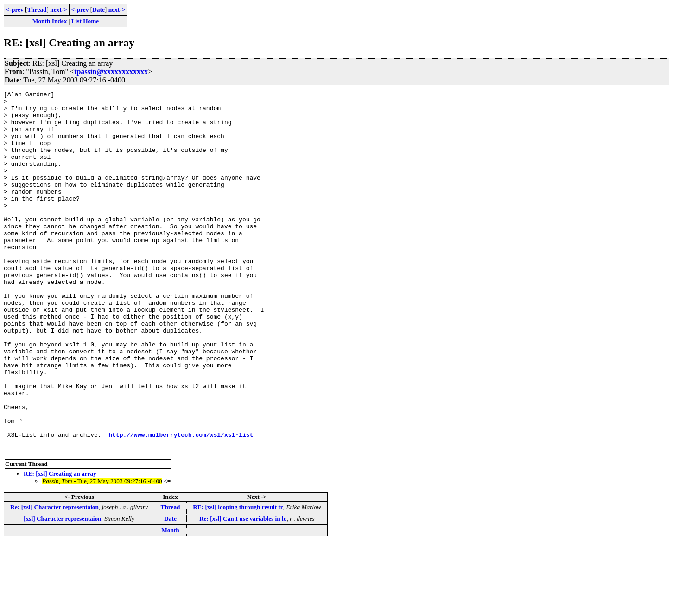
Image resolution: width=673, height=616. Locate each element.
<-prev (15, 9)
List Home (85, 21)
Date (98, 9)
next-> (58, 9)
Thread (37, 9)
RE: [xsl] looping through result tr (238, 579)
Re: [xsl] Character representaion (54, 579)
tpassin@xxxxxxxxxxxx (111, 72)
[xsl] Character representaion (62, 591)
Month (170, 602)
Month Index (50, 21)
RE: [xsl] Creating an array (60, 546)
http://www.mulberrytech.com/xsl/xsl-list (181, 504)
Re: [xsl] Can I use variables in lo (243, 591)
